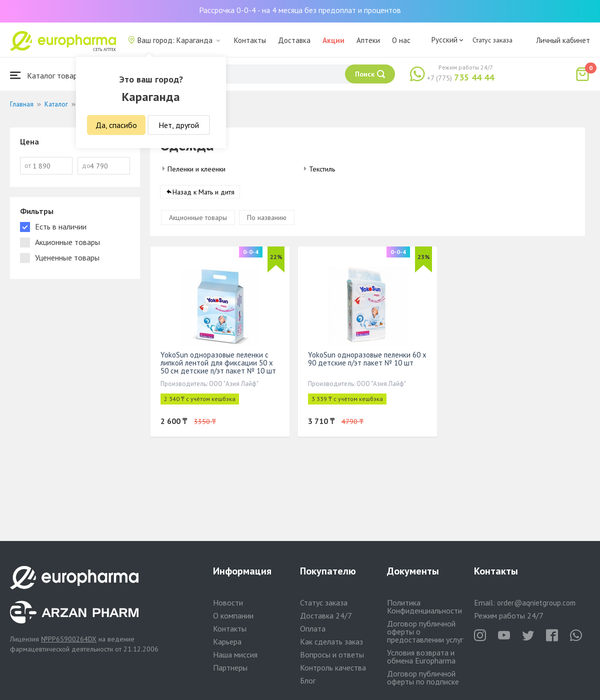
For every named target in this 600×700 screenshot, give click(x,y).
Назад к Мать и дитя (203, 192)
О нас (401, 40)
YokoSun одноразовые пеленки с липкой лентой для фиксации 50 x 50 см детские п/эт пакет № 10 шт (218, 363)
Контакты (250, 40)
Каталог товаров (48, 75)
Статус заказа (492, 40)
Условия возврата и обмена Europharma (421, 656)
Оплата (313, 628)
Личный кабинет (563, 40)
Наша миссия (235, 654)
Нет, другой (179, 125)
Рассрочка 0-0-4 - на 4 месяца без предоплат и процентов (300, 10)
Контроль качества (333, 667)
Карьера (227, 641)
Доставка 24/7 (326, 615)
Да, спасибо (116, 125)
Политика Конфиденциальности (424, 606)
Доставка (294, 40)
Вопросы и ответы (332, 654)
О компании (233, 615)
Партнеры (230, 667)
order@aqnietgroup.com (536, 603)
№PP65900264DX (69, 639)
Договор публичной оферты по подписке (423, 677)
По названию (267, 217)
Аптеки (368, 40)
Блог (308, 680)
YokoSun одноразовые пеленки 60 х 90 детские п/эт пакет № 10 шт (367, 359)
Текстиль (322, 169)
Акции (333, 40)
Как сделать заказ (331, 641)
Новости (228, 602)
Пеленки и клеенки (196, 169)
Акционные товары (198, 217)
